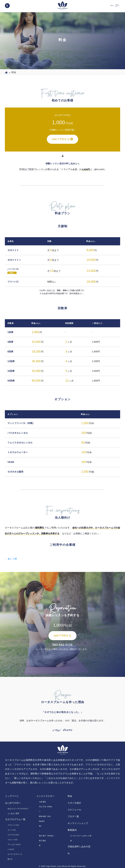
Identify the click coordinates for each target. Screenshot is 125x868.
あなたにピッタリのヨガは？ (18, 809)
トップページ (12, 796)
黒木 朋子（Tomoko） (47, 836)
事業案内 (72, 830)
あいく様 (12, 559)
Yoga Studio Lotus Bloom (57, 866)
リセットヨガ (12, 840)
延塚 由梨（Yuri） (45, 816)
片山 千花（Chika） (46, 807)
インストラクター (45, 796)
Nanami (42, 821)
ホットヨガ (12, 830)
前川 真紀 (42, 841)
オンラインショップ (78, 823)
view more (63, 730)
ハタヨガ (11, 849)
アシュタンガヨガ (14, 844)
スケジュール (74, 810)
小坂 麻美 (42, 802)
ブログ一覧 (73, 816)
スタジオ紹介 (74, 803)
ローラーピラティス (15, 854)
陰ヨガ (10, 859)
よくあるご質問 (13, 813)
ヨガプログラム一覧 (15, 819)
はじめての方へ (13, 803)
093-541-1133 (62, 645)
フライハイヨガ (13, 825)
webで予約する (63, 139)
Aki (40, 826)
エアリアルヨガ (13, 835)
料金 (70, 796)
